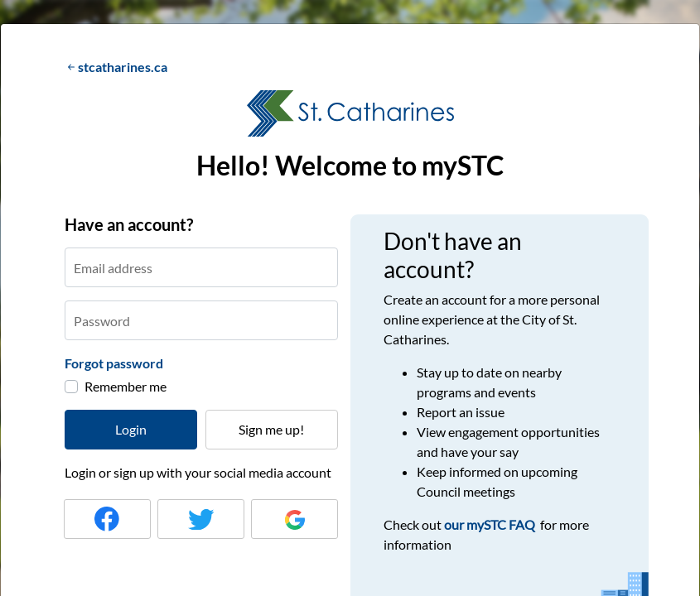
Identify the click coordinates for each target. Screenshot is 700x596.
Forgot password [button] (114, 363)
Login (131, 429)
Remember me (126, 386)
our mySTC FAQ (491, 524)
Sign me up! (271, 429)
